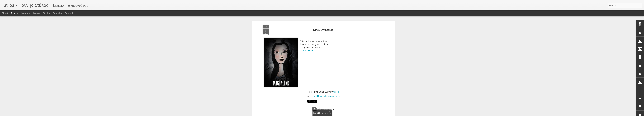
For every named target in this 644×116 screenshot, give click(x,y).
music (339, 52)
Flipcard (15, 13)
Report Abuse (342, 114)
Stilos (336, 48)
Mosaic (37, 13)
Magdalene (329, 52)
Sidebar (47, 13)
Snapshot (58, 13)
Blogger (332, 114)
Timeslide (69, 13)
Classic (5, 13)
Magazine (26, 13)
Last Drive (317, 52)
